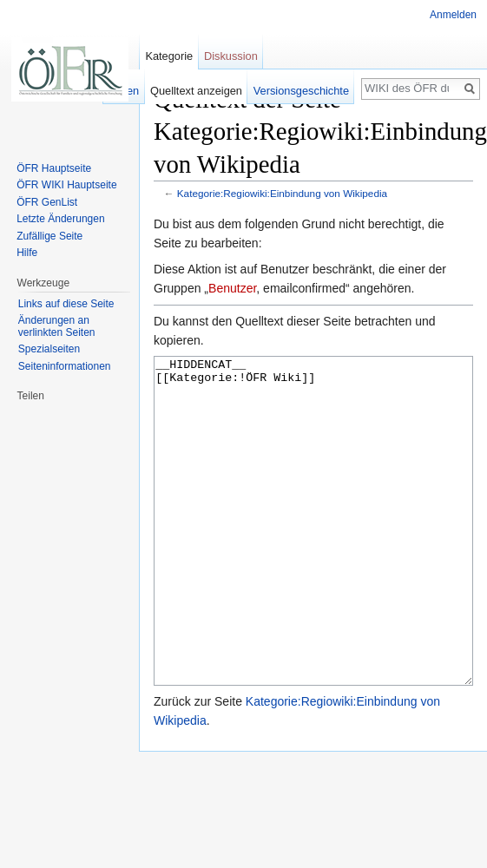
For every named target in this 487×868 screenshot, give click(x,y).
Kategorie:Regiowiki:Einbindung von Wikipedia (282, 193)
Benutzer (232, 288)
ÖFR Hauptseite (54, 168)
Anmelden (453, 15)
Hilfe (27, 253)
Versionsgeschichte (301, 91)
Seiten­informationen (65, 366)
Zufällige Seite (49, 236)
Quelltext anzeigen (196, 91)
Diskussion (231, 56)
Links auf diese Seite (66, 304)
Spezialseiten (49, 349)
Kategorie (169, 56)
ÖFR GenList (47, 202)
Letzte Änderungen (60, 219)
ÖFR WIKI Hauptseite (66, 185)
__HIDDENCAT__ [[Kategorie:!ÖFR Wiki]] (313, 553)
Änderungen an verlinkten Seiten (57, 326)
